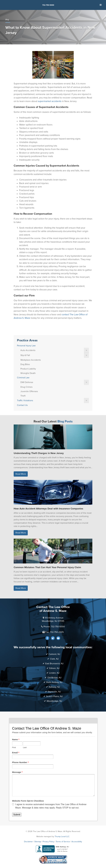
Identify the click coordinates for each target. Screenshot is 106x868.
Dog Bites (25, 364)
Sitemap (38, 842)
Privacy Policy (48, 842)
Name (16, 739)
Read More (21, 474)
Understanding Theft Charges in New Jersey (39, 453)
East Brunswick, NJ (54, 664)
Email (16, 753)
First (14, 747)
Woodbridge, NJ (54, 701)
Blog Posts (65, 421)
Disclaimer (28, 842)
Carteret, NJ (54, 654)
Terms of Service (63, 842)
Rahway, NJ (54, 687)
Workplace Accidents (31, 360)
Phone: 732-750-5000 (54, 627)
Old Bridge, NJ (54, 678)
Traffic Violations (25, 400)
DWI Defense (27, 382)
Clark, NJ (54, 659)
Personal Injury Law (26, 346)
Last (25, 747)
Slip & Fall (25, 355)
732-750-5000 (48, 5)
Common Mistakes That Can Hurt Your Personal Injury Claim (47, 567)
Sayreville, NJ (54, 692)
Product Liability (28, 369)
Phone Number (20, 762)
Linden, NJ (54, 673)
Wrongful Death (28, 373)
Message (17, 772)
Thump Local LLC (62, 836)
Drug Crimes (26, 387)
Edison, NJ (54, 668)
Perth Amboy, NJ (54, 682)
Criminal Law (23, 378)
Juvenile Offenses (29, 391)
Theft (23, 396)
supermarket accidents (50, 101)
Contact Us (22, 405)
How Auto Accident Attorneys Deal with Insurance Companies (48, 509)
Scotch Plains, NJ (54, 696)
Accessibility (77, 842)
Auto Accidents (28, 350)
